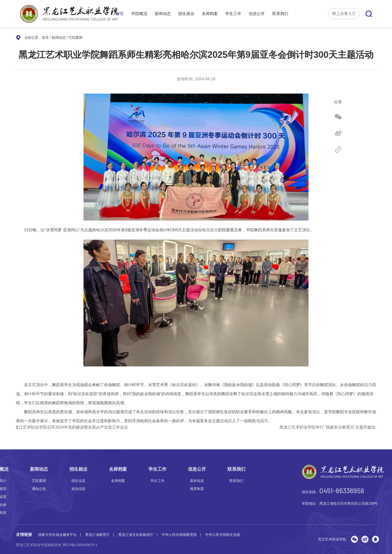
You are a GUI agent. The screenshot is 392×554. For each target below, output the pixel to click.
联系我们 (280, 14)
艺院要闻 (75, 38)
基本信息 (24, 481)
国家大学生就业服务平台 (57, 530)
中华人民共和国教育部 (179, 530)
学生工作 (233, 14)
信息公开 (257, 14)
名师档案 (210, 14)
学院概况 (139, 14)
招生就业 (186, 14)
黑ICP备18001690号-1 (80, 547)
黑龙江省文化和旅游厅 (136, 530)
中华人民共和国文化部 (223, 530)
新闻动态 (163, 14)
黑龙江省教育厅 (97, 530)
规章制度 (24, 489)
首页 (120, 14)
